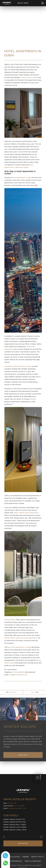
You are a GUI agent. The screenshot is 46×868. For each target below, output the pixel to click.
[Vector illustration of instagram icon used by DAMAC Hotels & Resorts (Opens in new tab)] (41, 837)
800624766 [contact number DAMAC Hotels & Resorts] (12, 803)
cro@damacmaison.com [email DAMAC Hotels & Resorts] (17, 808)
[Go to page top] (38, 777)
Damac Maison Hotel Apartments (26, 513)
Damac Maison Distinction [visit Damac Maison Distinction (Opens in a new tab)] (14, 822)
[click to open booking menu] (23, 3)
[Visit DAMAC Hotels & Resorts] (23, 791)
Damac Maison (10, 620)
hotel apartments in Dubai (22, 178)
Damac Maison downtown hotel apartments (21, 638)
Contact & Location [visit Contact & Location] (11, 857)
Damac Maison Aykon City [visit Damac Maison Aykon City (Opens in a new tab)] (14, 819)
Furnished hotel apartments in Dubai (18, 366)
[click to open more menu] (43, 3)
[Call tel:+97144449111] (6, 856)
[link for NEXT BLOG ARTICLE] (35, 696)
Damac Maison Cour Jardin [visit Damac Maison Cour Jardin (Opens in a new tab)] (15, 827)
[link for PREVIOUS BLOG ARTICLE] (11, 696)
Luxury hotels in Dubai (29, 77)
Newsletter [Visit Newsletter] (23, 843)
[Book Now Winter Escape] (23, 758)
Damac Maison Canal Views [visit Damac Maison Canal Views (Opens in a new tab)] (15, 830)
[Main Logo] (7, 3)
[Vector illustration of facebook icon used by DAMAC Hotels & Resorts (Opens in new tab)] (4, 837)
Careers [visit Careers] (25, 857)
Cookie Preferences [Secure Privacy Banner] (14, 861)
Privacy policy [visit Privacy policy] (38, 857)
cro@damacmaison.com (18, 675)
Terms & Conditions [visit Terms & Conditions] (33, 861)
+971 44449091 (18, 672)
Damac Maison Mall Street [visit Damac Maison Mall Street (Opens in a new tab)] (15, 825)
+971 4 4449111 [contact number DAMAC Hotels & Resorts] (19, 806)
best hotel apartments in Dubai (19, 647)
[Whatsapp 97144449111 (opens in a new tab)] (6, 864)
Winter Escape (20, 730)
